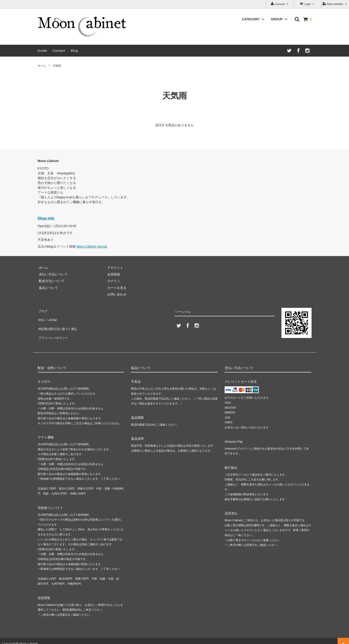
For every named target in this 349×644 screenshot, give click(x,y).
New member (335, 4)
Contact (59, 51)
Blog (74, 51)
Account (280, 4)
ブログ (42, 310)
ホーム (42, 66)
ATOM (51, 317)
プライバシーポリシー (54, 330)
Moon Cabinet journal (92, 246)
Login (307, 4)
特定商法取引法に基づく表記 (58, 324)
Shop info (46, 218)
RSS (41, 317)
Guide (42, 51)
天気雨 (57, 66)
